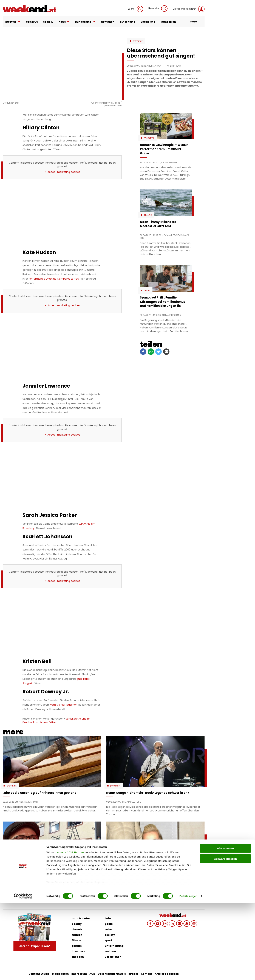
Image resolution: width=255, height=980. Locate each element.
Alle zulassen (225, 925)
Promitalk (138, 41)
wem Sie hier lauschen (63, 705)
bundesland (85, 22)
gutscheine (127, 22)
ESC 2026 (32, 22)
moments (149, 138)
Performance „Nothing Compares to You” (54, 279)
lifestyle (13, 22)
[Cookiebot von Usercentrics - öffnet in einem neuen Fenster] (23, 973)
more (195, 22)
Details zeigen (188, 973)
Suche (135, 9)
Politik (147, 291)
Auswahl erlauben (225, 936)
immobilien (168, 22)
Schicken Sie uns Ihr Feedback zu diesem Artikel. (56, 721)
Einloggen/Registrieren (189, 9)
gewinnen (108, 22)
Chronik (148, 215)
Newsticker (158, 8)
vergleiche (148, 22)
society (48, 22)
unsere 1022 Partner (71, 929)
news (64, 22)
